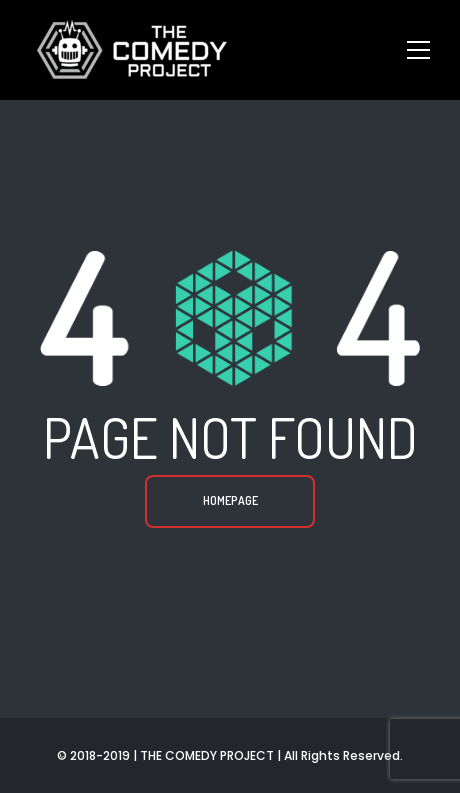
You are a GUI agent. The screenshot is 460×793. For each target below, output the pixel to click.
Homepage (230, 500)
